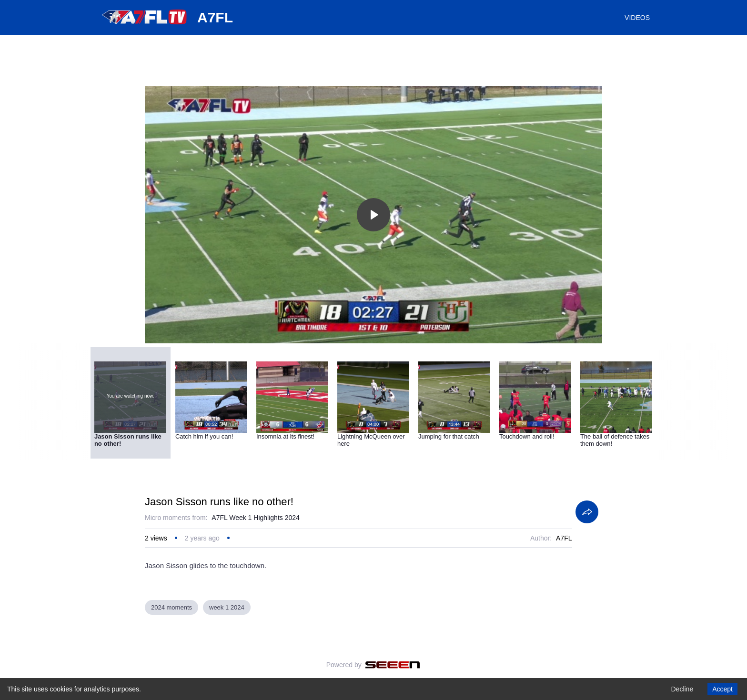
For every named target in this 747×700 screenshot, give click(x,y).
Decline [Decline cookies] (682, 689)
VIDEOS (637, 18)
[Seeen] (393, 665)
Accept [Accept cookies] (722, 689)
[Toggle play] (373, 215)
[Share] (587, 512)
